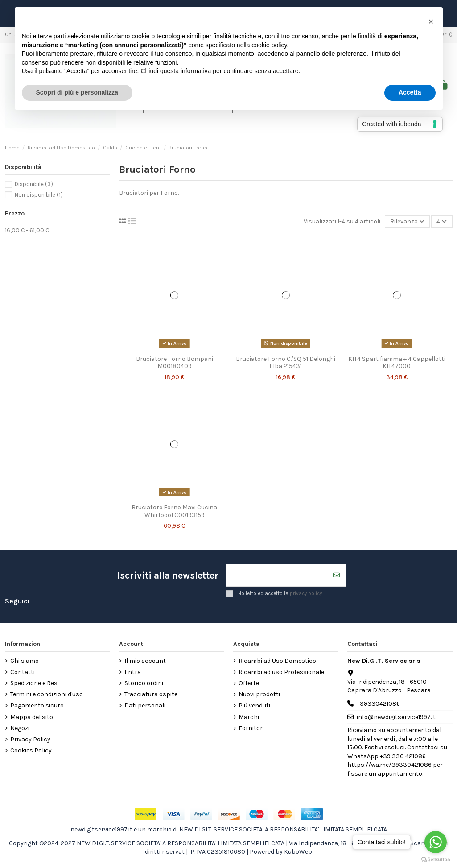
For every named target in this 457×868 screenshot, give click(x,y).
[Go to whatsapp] (436, 842)
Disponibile (34, 184)
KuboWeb (298, 852)
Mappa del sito (32, 717)
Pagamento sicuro (37, 706)
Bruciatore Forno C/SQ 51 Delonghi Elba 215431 (286, 363)
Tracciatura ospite (151, 694)
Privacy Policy (30, 739)
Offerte (249, 683)
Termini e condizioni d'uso (47, 694)
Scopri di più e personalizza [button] (77, 92)
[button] (431, 21)
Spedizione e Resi (35, 683)
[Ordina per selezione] (407, 222)
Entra (133, 672)
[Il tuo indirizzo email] (277, 575)
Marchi (249, 717)
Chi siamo (25, 661)
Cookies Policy (31, 750)
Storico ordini (144, 683)
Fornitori (251, 728)
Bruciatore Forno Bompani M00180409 (175, 363)
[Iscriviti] (337, 575)
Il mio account (145, 661)
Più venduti (254, 706)
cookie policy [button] (269, 45)
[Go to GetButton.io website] (436, 859)
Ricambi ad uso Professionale (281, 672)
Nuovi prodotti (259, 694)
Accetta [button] (410, 92)
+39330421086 (378, 704)
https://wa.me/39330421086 (389, 765)
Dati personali (145, 706)
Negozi (20, 728)
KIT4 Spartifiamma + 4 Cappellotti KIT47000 (397, 363)
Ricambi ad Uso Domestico (277, 661)
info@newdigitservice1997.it (396, 717)
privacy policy (306, 593)
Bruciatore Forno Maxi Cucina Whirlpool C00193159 (174, 511)
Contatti (23, 672)
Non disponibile (39, 195)
